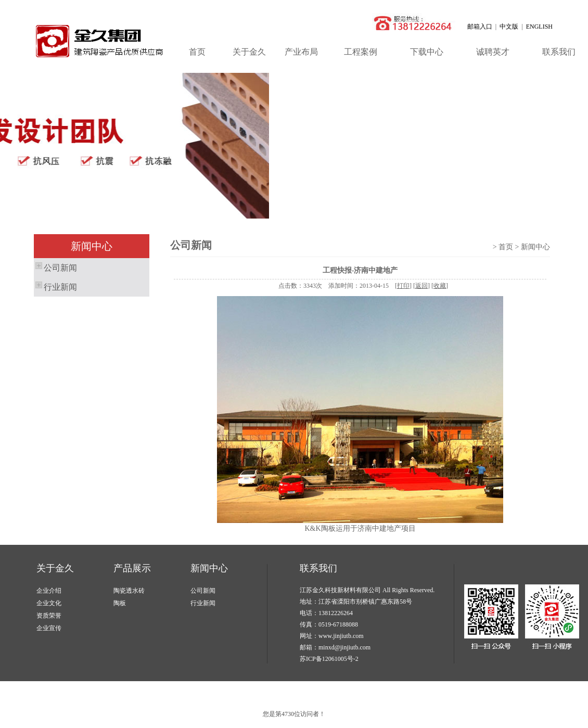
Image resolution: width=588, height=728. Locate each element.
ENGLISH (539, 27)
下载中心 (427, 52)
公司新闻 (55, 266)
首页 (197, 52)
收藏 (440, 286)
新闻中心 (209, 568)
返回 (421, 286)
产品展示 (132, 568)
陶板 (120, 603)
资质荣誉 (49, 616)
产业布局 (301, 52)
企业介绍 (49, 591)
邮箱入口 (480, 27)
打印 (403, 286)
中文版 (509, 27)
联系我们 (318, 568)
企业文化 (49, 603)
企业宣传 (49, 628)
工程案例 (361, 52)
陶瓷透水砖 (129, 591)
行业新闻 (55, 286)
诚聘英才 (493, 52)
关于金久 (249, 52)
